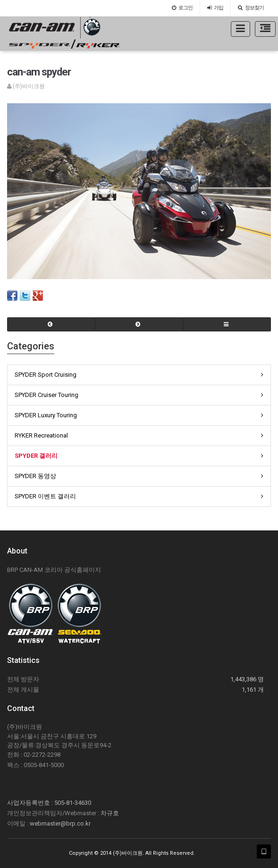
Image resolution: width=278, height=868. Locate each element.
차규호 (110, 813)
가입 (215, 8)
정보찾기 (251, 8)
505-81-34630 (73, 803)
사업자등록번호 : (31, 803)
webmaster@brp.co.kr (60, 823)
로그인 (182, 8)
